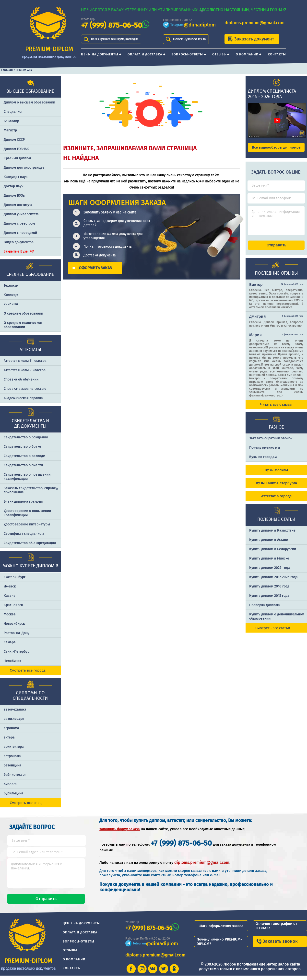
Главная (7, 70)
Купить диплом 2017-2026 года (273, 581)
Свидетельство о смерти (23, 465)
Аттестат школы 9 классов (25, 370)
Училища (11, 304)
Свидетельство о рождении (26, 437)
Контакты (277, 54)
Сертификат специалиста (24, 534)
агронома (11, 728)
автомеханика (15, 709)
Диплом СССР (14, 140)
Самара (10, 642)
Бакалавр (11, 121)
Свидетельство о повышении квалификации (27, 477)
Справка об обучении (21, 379)
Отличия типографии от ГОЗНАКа (276, 930)
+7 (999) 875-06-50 (112, 25)
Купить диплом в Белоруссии (273, 554)
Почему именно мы (265, 452)
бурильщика (13, 793)
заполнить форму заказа (120, 829)
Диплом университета (21, 214)
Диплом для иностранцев (24, 168)
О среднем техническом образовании (23, 325)
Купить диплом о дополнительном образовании (277, 621)
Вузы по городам (263, 461)
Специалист (13, 112)
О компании (247, 54)
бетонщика (12, 765)
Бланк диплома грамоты (23, 502)
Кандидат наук (16, 177)
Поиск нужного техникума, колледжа (121, 39)
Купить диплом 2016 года (269, 591)
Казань (9, 596)
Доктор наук (13, 186)
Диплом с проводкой (20, 233)
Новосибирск (14, 624)
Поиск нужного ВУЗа (189, 39)
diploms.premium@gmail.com (254, 23)
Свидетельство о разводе (24, 456)
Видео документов (19, 242)
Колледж (11, 295)
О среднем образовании (23, 313)
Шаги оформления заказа (221, 930)
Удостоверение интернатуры (27, 524)
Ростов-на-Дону (17, 633)
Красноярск (13, 605)
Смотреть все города (28, 670)
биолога (10, 784)
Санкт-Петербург (17, 652)
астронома (12, 756)
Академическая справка (23, 398)
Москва (10, 614)
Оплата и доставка (145, 54)
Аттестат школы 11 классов (25, 361)
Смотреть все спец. (26, 803)
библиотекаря (15, 775)
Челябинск (12, 661)
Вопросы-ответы (187, 54)
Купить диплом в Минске (269, 563)
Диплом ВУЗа (14, 196)
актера (9, 737)
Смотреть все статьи (273, 632)
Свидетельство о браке (22, 447)
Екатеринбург (15, 577)
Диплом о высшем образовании (29, 102)
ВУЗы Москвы (276, 474)
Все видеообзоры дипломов (276, 147)
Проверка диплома (265, 609)
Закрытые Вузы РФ (19, 251)
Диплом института (18, 205)
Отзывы (219, 54)
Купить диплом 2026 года (270, 572)
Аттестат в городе (276, 500)
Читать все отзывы (276, 409)
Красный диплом (17, 158)
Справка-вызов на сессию (25, 389)
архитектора (14, 747)
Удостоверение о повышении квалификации (27, 513)
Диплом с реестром (19, 223)
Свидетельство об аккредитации (30, 543)
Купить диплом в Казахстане (272, 535)
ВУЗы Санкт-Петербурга (276, 487)
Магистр (10, 130)
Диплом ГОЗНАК (16, 149)
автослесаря (14, 719)
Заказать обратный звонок (271, 443)
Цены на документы (100, 54)
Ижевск (10, 586)
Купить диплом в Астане (269, 544)
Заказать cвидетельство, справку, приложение (31, 490)
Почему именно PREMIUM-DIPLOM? (219, 946)
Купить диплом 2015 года (269, 600)
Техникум (11, 286)
